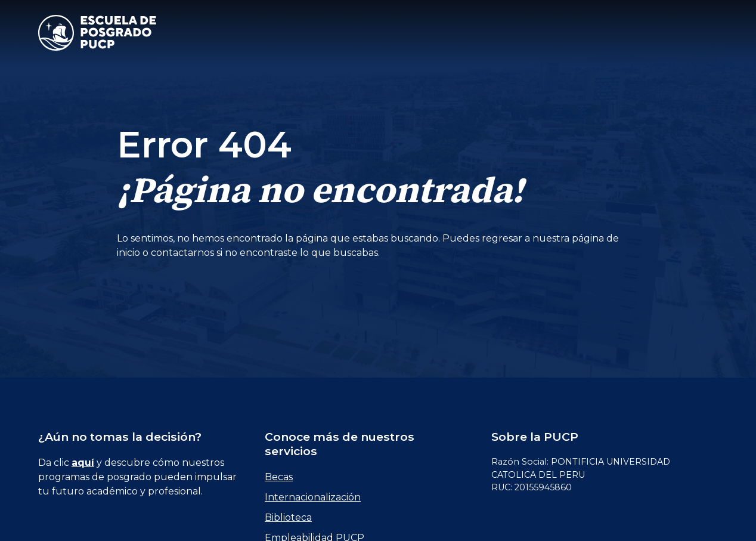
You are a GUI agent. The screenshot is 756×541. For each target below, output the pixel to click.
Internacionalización (313, 497)
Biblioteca (288, 517)
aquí (83, 463)
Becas (279, 477)
